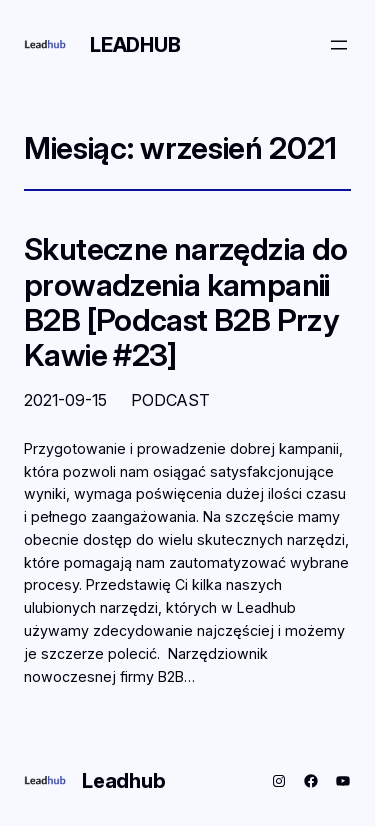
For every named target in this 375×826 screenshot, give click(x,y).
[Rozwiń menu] (339, 45)
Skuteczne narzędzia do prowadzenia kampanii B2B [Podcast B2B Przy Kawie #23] (186, 301)
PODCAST (170, 400)
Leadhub (135, 45)
